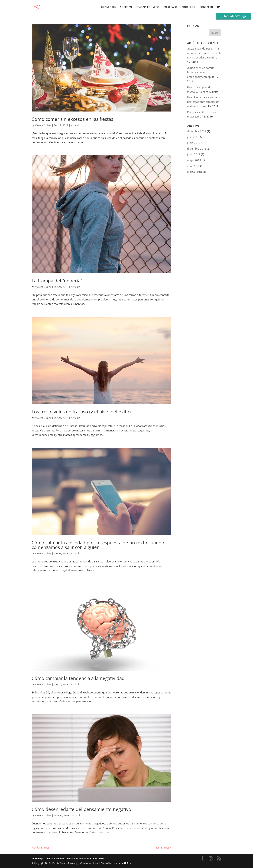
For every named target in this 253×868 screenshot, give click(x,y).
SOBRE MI (126, 7)
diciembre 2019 (197, 131)
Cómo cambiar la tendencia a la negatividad (78, 678)
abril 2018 (193, 166)
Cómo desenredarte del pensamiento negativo (81, 809)
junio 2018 (194, 154)
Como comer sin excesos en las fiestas (72, 119)
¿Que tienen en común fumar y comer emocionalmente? (201, 72)
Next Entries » (163, 847)
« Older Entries (40, 847)
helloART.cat (125, 863)
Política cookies (55, 859)
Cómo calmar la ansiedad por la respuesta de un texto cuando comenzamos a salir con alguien (98, 545)
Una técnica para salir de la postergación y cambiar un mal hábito (203, 102)
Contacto (98, 859)
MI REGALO (170, 7)
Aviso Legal (38, 859)
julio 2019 (193, 137)
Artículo (76, 125)
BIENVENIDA (108, 7)
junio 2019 (194, 143)
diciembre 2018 (197, 149)
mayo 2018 (194, 160)
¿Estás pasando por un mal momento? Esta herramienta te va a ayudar (204, 53)
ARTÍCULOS (188, 7)
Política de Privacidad (79, 859)
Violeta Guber (43, 125)
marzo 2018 (194, 172)
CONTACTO (206, 7)
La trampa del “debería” (57, 281)
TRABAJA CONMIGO (148, 7)
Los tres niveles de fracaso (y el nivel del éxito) (81, 412)
